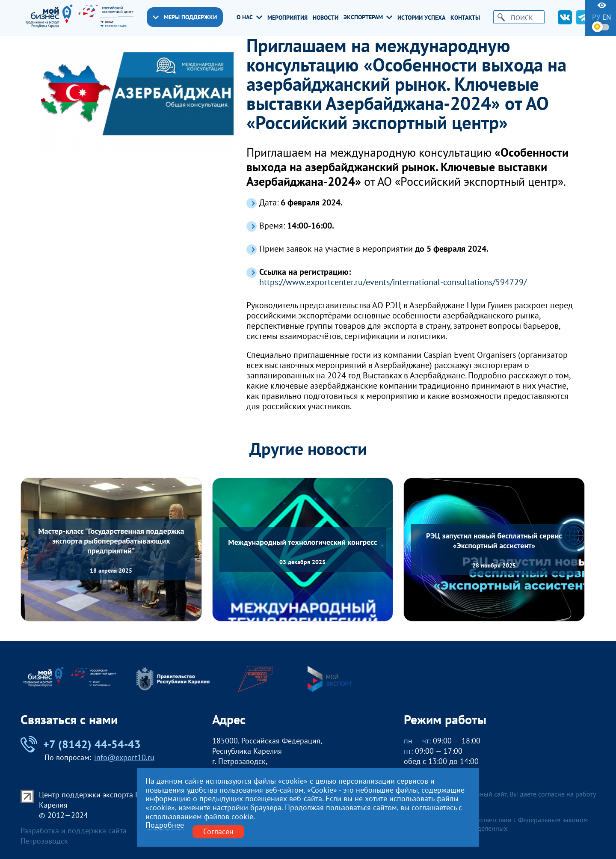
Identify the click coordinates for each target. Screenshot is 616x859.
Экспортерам (368, 17)
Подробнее (165, 825)
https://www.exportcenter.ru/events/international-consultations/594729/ (393, 282)
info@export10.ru (124, 757)
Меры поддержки (185, 17)
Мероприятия (287, 18)
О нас (249, 17)
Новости (326, 18)
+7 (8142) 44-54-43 (81, 744)
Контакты (465, 18)
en (607, 17)
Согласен (218, 831)
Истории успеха (421, 18)
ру (596, 17)
